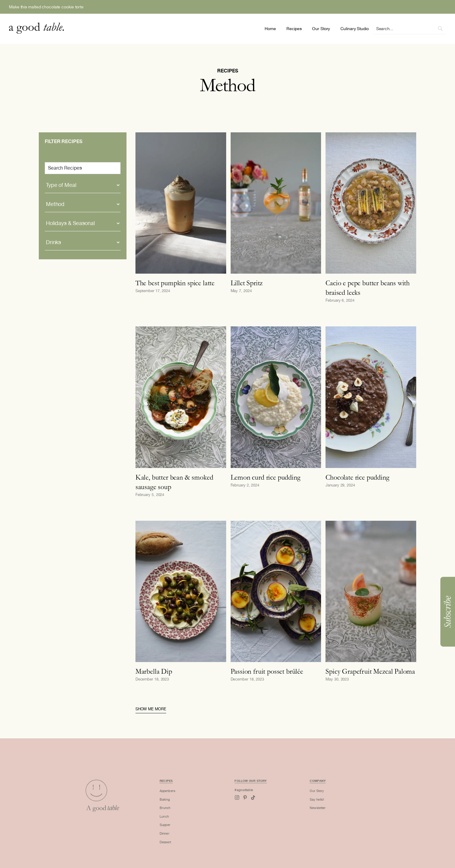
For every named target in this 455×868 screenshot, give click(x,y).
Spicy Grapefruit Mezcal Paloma (370, 671)
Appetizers (176, 799)
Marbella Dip (154, 671)
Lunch (174, 820)
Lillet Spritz (247, 283)
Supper (174, 828)
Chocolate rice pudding (357, 477)
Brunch (174, 813)
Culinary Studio (355, 29)
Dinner (174, 835)
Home (270, 29)
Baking (174, 806)
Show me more (151, 709)
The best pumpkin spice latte (175, 283)
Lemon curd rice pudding (266, 477)
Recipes (294, 29)
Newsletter (304, 813)
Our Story (321, 29)
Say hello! (304, 806)
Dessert (175, 842)
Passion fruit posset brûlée (267, 671)
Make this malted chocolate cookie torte (46, 7)
